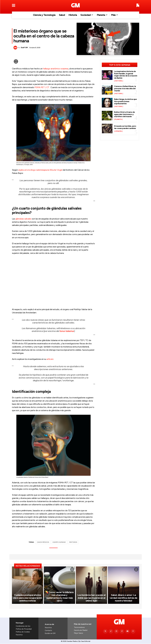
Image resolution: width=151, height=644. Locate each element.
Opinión (118, 131)
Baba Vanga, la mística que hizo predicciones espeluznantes (125, 101)
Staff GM (24, 48)
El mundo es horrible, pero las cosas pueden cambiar (125, 127)
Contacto (48, 631)
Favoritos (19, 635)
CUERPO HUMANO (59, 542)
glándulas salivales (23, 219)
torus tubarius (67, 331)
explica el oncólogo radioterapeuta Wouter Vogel (40, 170)
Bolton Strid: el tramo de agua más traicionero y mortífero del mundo (125, 114)
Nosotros (48, 628)
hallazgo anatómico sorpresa (56, 69)
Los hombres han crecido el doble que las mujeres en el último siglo (92, 598)
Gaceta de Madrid (81, 630)
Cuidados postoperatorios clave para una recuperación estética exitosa (28, 598)
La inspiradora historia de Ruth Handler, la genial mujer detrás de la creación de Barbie (126, 74)
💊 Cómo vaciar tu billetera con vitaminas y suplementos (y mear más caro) (60, 597)
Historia (119, 81)
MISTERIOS (73, 542)
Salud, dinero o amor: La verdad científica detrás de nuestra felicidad (123, 598)
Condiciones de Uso (23, 626)
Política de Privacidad (24, 629)
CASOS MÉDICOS (43, 542)
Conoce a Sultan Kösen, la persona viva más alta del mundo (125, 88)
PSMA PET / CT (42, 87)
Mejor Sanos (78, 633)
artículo (50, 359)
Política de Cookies (23, 632)
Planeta (118, 119)
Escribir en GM (50, 633)
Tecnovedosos (79, 627)
